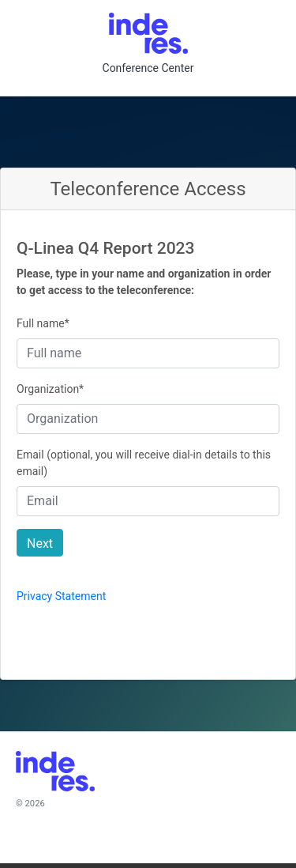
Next (40, 543)
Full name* (43, 323)
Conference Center (148, 68)
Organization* (50, 389)
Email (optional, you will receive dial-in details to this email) (144, 463)
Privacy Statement (61, 596)
